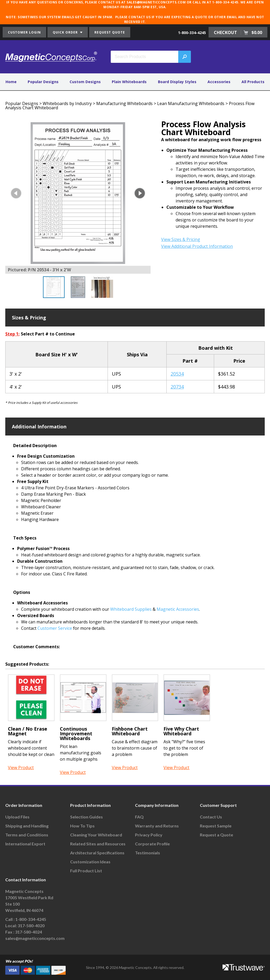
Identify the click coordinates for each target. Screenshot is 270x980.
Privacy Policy (149, 835)
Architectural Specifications (97, 853)
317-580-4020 (31, 925)
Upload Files (17, 817)
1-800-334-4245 (192, 33)
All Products (253, 82)
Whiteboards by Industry (67, 103)
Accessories (219, 82)
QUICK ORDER (68, 32)
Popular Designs (43, 82)
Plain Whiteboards (129, 82)
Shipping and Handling (27, 826)
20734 (177, 387)
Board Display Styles (177, 82)
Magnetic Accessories (178, 609)
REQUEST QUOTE (110, 32)
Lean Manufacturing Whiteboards (191, 103)
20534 (177, 374)
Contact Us (211, 817)
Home (11, 82)
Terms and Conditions (27, 835)
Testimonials (148, 853)
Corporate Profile (152, 844)
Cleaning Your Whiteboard (96, 835)
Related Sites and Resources (98, 844)
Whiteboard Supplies (131, 609)
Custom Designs (85, 82)
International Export (25, 844)
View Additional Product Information (197, 246)
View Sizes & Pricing (181, 239)
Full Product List (86, 871)
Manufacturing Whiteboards (124, 103)
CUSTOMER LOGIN (24, 32)
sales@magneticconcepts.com (35, 938)
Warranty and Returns (157, 826)
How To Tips (82, 826)
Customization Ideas (90, 862)
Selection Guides (86, 817)
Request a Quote (216, 835)
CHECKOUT (238, 32)
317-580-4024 (28, 932)
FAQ (139, 817)
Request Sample (216, 826)
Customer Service (55, 628)
